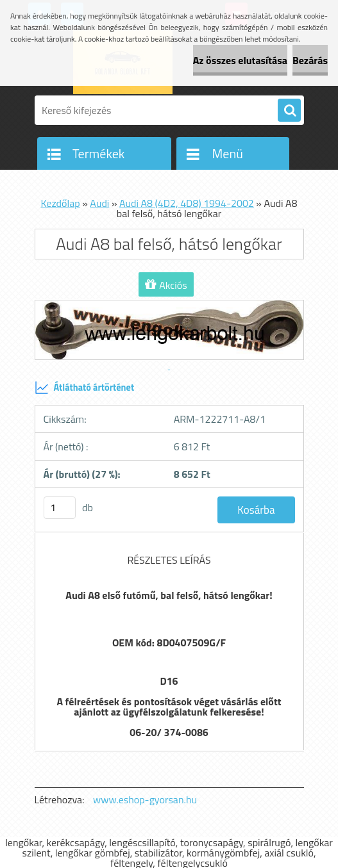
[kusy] (60, 508)
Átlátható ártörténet (85, 388)
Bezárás (310, 60)
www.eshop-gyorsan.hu (145, 799)
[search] (289, 111)
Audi (99, 203)
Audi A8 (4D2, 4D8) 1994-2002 (187, 203)
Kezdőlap (60, 203)
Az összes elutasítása (240, 60)
